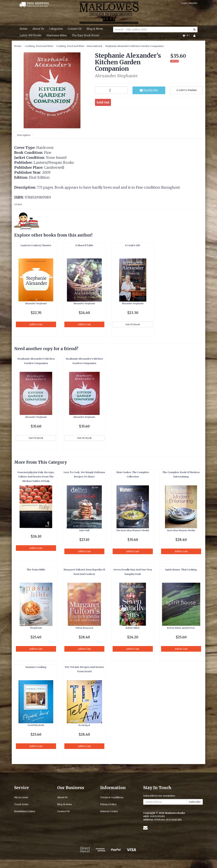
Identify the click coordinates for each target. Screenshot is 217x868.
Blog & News (95, 29)
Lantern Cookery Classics (36, 245)
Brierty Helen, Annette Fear (181, 628)
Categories (56, 29)
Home (24, 29)
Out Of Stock (133, 324)
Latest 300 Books (31, 35)
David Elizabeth (36, 725)
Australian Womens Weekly (181, 530)
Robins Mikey (133, 628)
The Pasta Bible (36, 570)
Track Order (21, 804)
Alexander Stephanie (36, 303)
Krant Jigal (84, 725)
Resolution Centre (25, 811)
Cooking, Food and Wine (39, 46)
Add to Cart (36, 324)
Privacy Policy (108, 804)
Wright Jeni (36, 628)
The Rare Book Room (86, 35)
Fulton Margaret (84, 628)
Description (24, 135)
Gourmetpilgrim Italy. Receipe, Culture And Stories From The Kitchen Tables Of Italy (36, 477)
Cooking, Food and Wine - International (79, 46)
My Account (21, 797)
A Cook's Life (133, 245)
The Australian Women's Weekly (133, 530)
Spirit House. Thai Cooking (181, 570)
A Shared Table (84, 245)
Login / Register (189, 3)
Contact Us (75, 29)
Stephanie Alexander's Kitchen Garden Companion (134, 46)
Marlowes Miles (57, 35)
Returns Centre (109, 811)
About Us (38, 29)
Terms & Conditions (112, 797)
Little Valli (84, 530)
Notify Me (149, 90)
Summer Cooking (36, 667)
